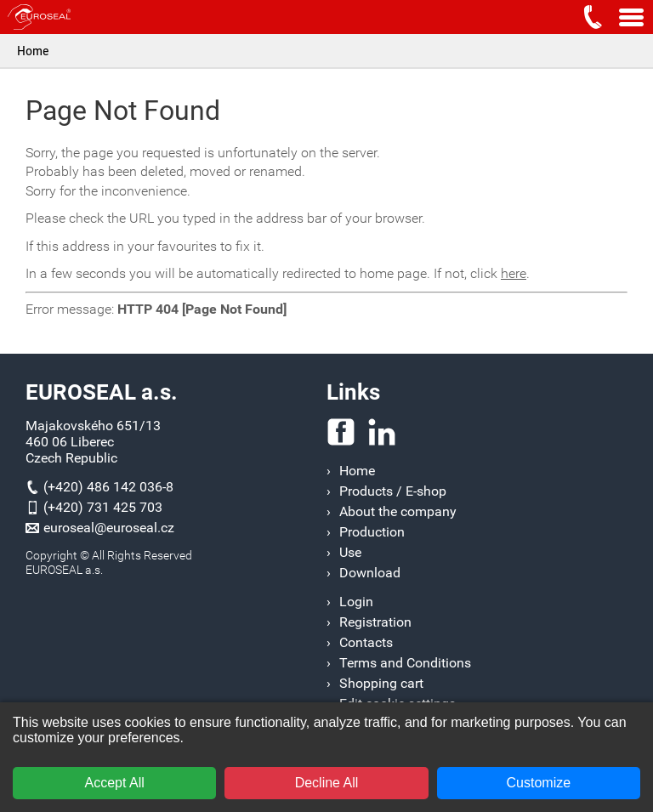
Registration (375, 622)
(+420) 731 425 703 (103, 507)
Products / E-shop (393, 491)
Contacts (366, 642)
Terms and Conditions (405, 663)
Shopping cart (381, 683)
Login (356, 602)
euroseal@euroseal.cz (109, 528)
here (514, 273)
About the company (398, 511)
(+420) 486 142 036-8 (108, 487)
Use (350, 552)
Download (370, 573)
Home (33, 51)
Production (372, 532)
